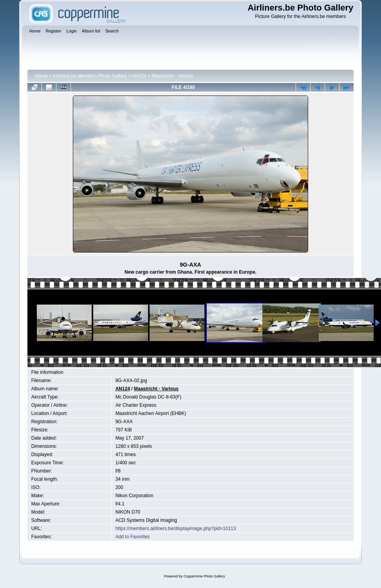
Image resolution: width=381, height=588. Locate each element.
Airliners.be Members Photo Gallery (90, 76)
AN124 (139, 76)
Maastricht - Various (172, 76)
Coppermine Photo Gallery (204, 576)
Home (42, 76)
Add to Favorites (133, 537)
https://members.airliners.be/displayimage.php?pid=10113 (176, 528)
